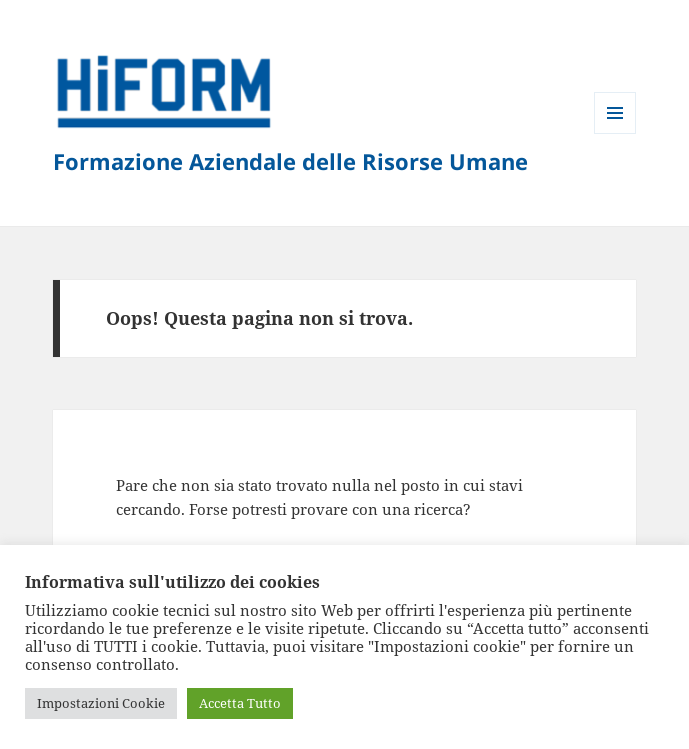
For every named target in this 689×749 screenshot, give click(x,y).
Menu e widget (615, 133)
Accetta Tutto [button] (240, 703)
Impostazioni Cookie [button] (101, 703)
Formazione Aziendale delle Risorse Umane (290, 161)
